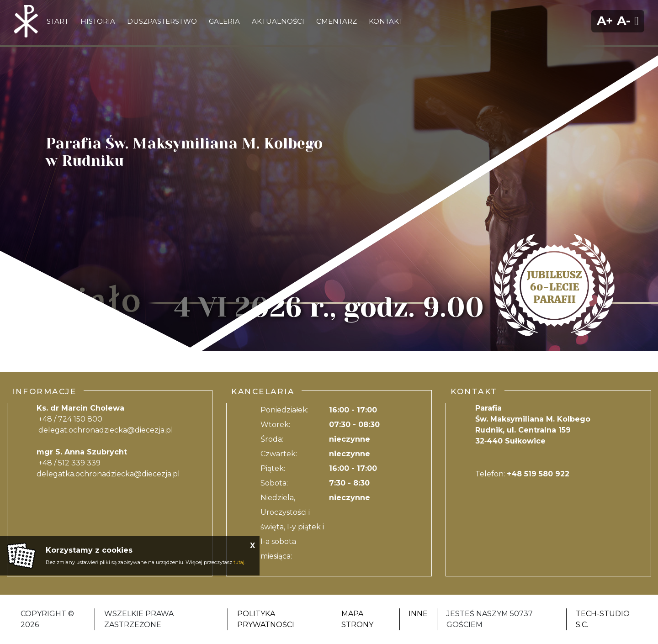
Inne (418, 614)
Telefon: (522, 474)
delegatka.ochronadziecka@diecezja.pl (108, 474)
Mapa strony (357, 619)
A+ (605, 21)
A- (624, 21)
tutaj (239, 562)
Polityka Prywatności (266, 619)
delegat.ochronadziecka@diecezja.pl (106, 430)
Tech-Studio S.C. (603, 619)
